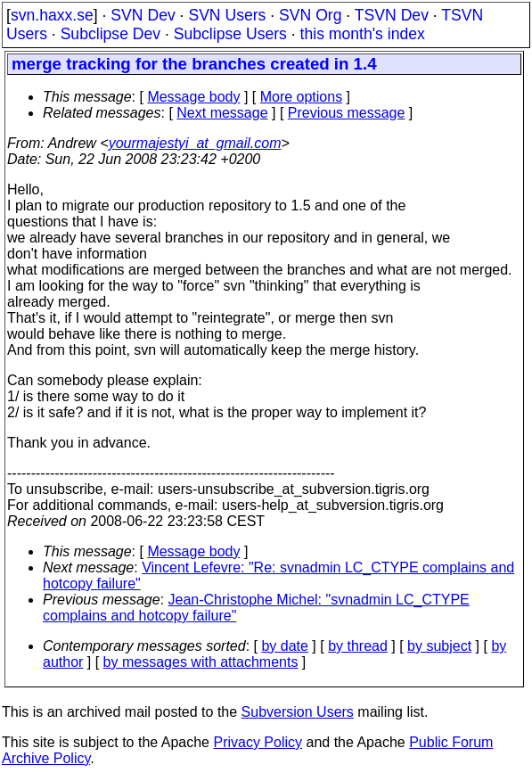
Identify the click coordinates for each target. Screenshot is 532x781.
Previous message (347, 113)
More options (302, 97)
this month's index (363, 34)
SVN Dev (143, 15)
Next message (222, 113)
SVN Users (227, 15)
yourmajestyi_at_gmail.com (195, 143)
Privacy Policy (258, 742)
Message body (193, 97)
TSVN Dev (392, 15)
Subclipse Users (230, 34)
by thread (358, 646)
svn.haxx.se (52, 15)
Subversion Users (298, 712)
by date (284, 646)
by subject (439, 646)
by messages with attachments (201, 662)
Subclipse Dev (110, 34)
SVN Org (310, 15)
